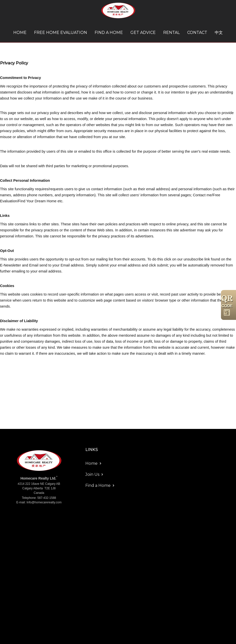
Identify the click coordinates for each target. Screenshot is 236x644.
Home (20, 32)
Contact (197, 32)
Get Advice (143, 32)
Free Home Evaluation (61, 32)
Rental (171, 32)
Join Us (92, 474)
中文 (219, 32)
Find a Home (109, 32)
